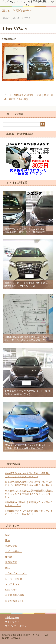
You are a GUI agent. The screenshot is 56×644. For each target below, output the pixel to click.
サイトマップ (12, 622)
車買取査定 (11, 562)
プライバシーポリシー (17, 626)
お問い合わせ (12, 618)
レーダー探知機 (14, 579)
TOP (17, 18)
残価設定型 (11, 546)
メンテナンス (12, 584)
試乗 (8, 535)
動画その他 (11, 590)
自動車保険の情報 (15, 595)
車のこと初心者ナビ (17, 11)
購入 (8, 568)
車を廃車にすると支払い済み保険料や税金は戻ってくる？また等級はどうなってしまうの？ (29, 494)
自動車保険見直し (15, 601)
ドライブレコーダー (16, 573)
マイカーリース (14, 551)
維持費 (9, 557)
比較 (8, 540)
